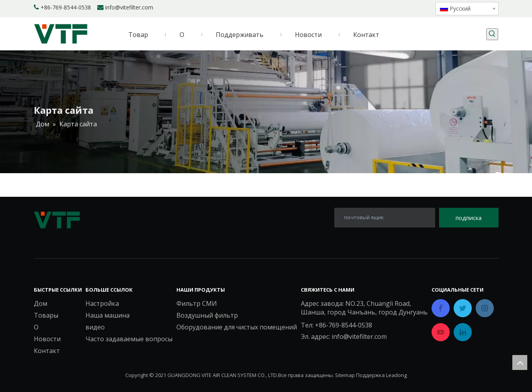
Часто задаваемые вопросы (129, 339)
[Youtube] (413, 8)
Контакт (47, 351)
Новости (47, 339)
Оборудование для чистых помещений (237, 327)
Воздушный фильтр (207, 315)
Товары (46, 315)
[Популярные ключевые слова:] (492, 34)
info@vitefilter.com (129, 7)
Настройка (102, 303)
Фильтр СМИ (197, 303)
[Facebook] (373, 8)
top (520, 362)
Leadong (396, 375)
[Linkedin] (386, 8)
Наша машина (108, 315)
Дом (41, 303)
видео (95, 327)
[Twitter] (399, 8)
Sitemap (345, 375)
